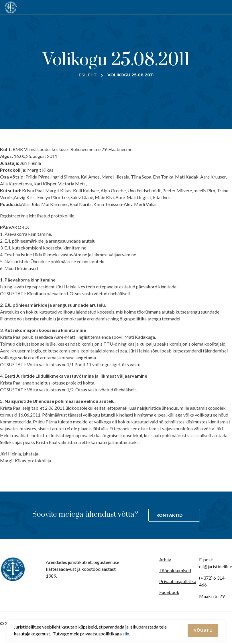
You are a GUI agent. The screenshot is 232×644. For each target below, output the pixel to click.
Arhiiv (165, 559)
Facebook (169, 592)
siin (126, 634)
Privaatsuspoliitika (178, 581)
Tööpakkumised (175, 570)
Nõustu (203, 630)
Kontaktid (170, 515)
